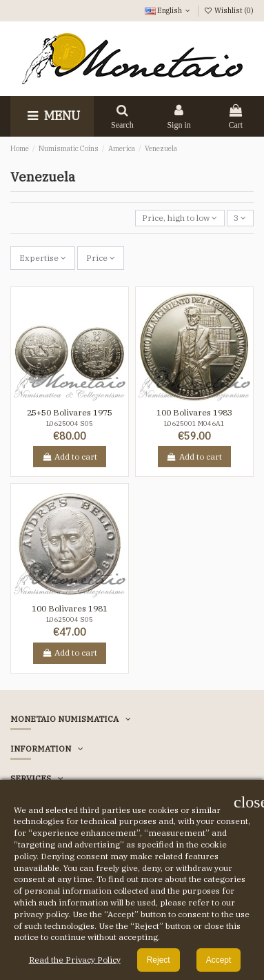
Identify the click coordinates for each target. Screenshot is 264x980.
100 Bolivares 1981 (70, 608)
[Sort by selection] (180, 218)
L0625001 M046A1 (194, 423)
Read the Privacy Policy (75, 960)
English (169, 10)
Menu (52, 116)
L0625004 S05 (70, 423)
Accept (219, 960)
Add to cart (70, 457)
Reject (159, 960)
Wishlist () (229, 10)
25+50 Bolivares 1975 (70, 412)
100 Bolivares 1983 (194, 412)
